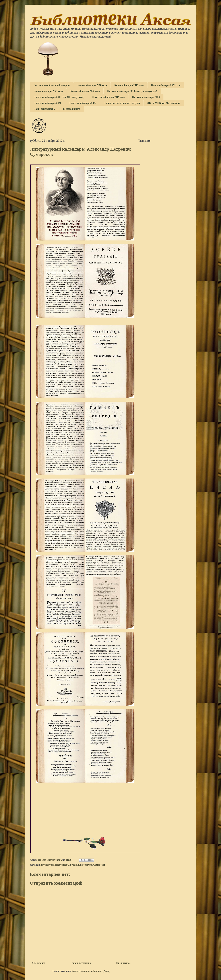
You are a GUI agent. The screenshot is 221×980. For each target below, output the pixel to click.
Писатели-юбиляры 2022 (83, 103)
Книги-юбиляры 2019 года (129, 85)
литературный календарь (55, 865)
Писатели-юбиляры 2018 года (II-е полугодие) (59, 97)
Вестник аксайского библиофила (52, 85)
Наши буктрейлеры (45, 109)
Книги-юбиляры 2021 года (48, 91)
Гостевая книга (72, 109)
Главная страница (81, 963)
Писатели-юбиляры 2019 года (108, 97)
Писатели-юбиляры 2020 (146, 97)
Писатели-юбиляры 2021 (47, 103)
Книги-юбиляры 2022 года (85, 91)
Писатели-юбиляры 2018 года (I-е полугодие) (132, 91)
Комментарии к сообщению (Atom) (91, 971)
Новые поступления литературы (122, 103)
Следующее (39, 963)
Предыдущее (123, 963)
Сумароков (99, 865)
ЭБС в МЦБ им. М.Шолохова (164, 103)
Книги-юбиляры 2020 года (166, 85)
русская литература (81, 865)
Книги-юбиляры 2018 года (92, 85)
